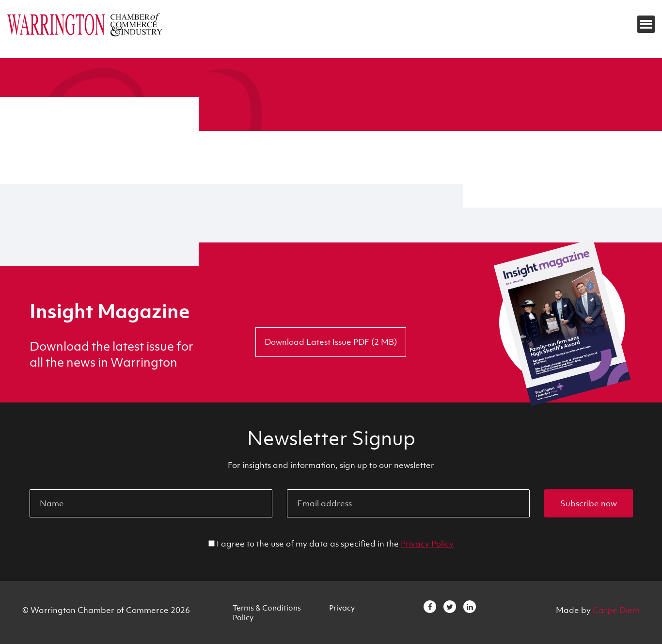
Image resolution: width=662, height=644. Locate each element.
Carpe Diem (616, 610)
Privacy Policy (427, 544)
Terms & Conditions (267, 608)
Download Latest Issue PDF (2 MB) (331, 342)
